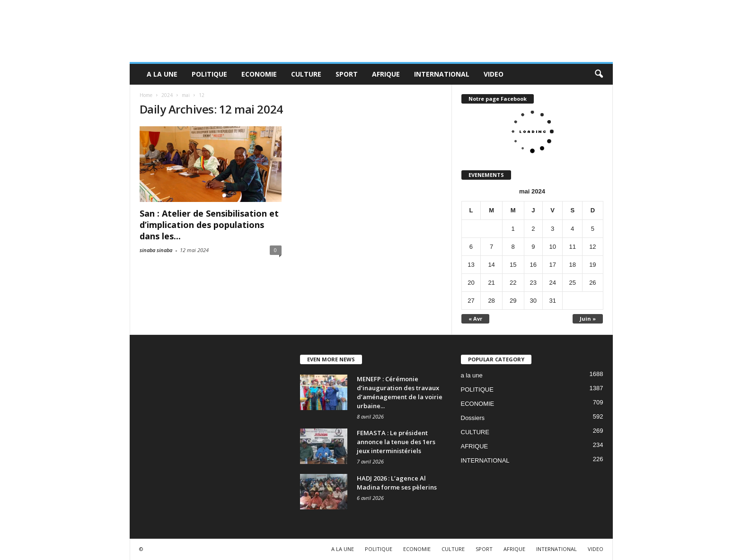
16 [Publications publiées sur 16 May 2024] (533, 265)
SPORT (347, 74)
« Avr (475, 319)
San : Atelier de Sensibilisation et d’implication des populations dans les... (209, 225)
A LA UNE (162, 74)
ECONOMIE (259, 74)
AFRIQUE (386, 74)
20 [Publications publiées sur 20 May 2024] (471, 283)
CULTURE (306, 74)
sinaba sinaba (156, 250)
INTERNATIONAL (442, 74)
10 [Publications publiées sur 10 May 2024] (552, 247)
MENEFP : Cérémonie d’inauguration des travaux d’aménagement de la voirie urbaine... (400, 392)
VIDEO (494, 74)
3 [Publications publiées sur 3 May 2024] (552, 229)
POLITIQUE (209, 74)
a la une (472, 375)
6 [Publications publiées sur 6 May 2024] (471, 247)
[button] (599, 74)
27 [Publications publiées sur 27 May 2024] (471, 301)
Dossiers (473, 418)
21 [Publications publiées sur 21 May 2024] (491, 283)
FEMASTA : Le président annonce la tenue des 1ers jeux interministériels (396, 442)
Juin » (588, 319)
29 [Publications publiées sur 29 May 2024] (513, 301)
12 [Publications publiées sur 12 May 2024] (592, 247)
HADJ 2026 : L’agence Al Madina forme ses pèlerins (397, 483)
